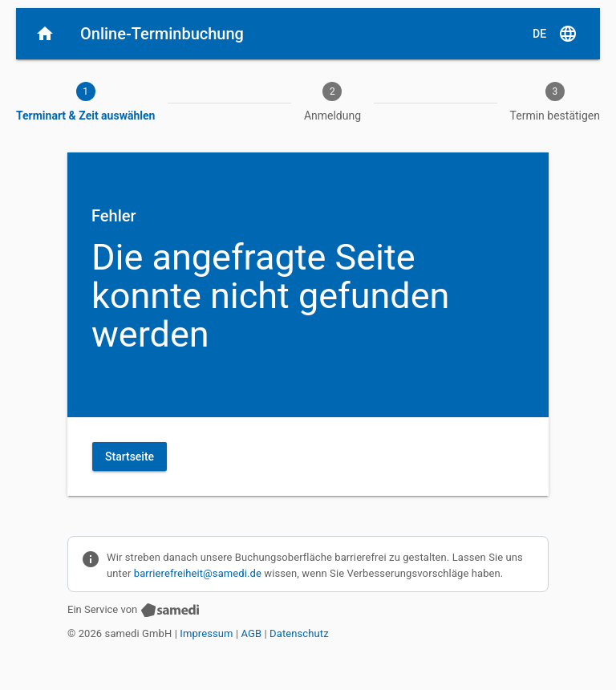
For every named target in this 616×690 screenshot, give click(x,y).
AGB (252, 633)
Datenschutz (299, 633)
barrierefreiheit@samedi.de (198, 573)
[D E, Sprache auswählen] (555, 34)
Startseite (130, 457)
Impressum (206, 633)
